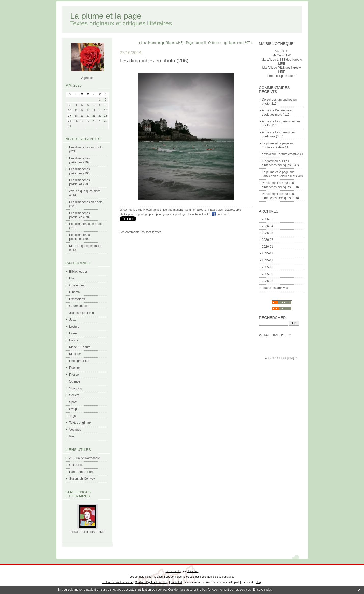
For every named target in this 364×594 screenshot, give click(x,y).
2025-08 (268, 281)
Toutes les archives (275, 288)
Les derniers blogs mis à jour (147, 577)
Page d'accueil (196, 43)
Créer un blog (174, 571)
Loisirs (74, 340)
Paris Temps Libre (81, 472)
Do (264, 100)
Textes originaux (80, 423)
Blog (72, 278)
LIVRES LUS (282, 51)
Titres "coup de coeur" (282, 76)
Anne (265, 110)
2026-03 (268, 233)
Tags (72, 416)
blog (258, 582)
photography (183, 214)
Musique (75, 354)
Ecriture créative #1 (275, 147)
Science (75, 381)
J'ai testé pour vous (82, 313)
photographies (165, 214)
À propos (87, 78)
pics (220, 210)
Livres (73, 333)
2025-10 (268, 267)
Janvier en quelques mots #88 (282, 176)
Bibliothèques (78, 272)
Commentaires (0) (196, 210)
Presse (74, 375)
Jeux (72, 320)
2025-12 (268, 253)
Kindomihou (270, 161)
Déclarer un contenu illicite (117, 582)
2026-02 (268, 240)
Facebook (220, 214)
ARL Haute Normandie (85, 458)
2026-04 (268, 226)
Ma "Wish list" (282, 55)
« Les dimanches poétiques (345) (161, 43)
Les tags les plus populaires (218, 577)
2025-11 (268, 260)
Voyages (75, 430)
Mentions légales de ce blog (151, 582)
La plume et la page (106, 16)
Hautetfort (193, 571)
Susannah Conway (82, 479)
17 (70, 116)
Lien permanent (173, 210)
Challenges (77, 285)
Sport (73, 402)
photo (123, 214)
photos (132, 214)
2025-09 (268, 274)
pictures (229, 210)
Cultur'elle (76, 465)
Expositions (77, 299)
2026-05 (268, 219)
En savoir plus (262, 590)
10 (70, 110)
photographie (146, 214)
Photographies (79, 361)
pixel (239, 210)
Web (72, 436)
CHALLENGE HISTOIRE (87, 532)
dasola (266, 154)
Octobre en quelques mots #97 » (230, 43)
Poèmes (75, 368)
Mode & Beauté (80, 347)
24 (70, 121)
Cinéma (74, 292)
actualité (204, 214)
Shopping (76, 388)
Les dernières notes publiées (183, 577)
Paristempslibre (272, 183)
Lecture (74, 327)
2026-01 (268, 247)
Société (74, 395)
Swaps (74, 409)
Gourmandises (79, 306)
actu (195, 214)
